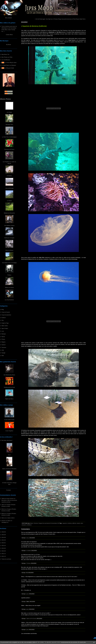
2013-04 (4, 548)
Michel (3, 509)
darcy (28, 538)
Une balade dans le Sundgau (9, 263)
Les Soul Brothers (9, 300)
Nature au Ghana (9, 287)
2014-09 (4, 537)
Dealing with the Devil (9, 387)
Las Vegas (9, 112)
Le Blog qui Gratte (9, 68)
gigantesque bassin (63, 40)
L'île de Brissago (9, 188)
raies (82, 523)
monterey (69, 523)
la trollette (29, 551)
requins (78, 523)
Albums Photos (5, 99)
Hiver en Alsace (9, 250)
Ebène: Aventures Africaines (9, 469)
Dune (9, 455)
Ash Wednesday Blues (9, 375)
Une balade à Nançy (9, 225)
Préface (9, 275)
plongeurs (24, 525)
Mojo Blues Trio (5, 54)
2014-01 (4, 543)
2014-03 (4, 540)
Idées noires (5, 326)
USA (3, 350)
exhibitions (29, 525)
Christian (28, 563)
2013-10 (4, 545)
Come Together (9, 431)
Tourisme (4, 347)
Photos (3, 339)
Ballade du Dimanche (9, 213)
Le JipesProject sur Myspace (9, 65)
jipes (27, 594)
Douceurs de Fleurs (9, 149)
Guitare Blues (9, 35)
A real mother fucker (9, 420)
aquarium (65, 523)
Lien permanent (46, 523)
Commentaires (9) (55, 523)
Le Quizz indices (10, 518)
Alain (3, 518)
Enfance (4, 318)
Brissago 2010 (9, 125)
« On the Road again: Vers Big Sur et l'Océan (46, 19)
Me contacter (9, 18)
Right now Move (9, 399)
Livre (3, 331)
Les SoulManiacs (6, 60)
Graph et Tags (5, 323)
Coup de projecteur (6, 315)
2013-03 (4, 551)
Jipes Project (5, 328)
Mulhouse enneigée (9, 238)
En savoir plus (82, 642)
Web (3, 356)
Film (3, 320)
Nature (3, 337)
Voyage (3, 353)
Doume (3, 521)
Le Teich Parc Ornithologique (9, 137)
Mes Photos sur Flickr (7, 57)
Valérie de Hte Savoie (31, 619)
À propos (9, 490)
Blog (3, 310)
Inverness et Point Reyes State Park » (76, 19)
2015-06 (4, 535)
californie (74, 523)
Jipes (3, 505)
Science (4, 345)
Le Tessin (9, 201)
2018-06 (4, 532)
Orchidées (9, 176)
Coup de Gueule (6, 312)
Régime (3, 342)
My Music (9, 45)
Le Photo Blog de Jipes (11, 63)
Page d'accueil (62, 19)
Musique (4, 334)
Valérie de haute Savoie (7, 499)
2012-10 (4, 556)
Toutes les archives (6, 559)
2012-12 (4, 554)
